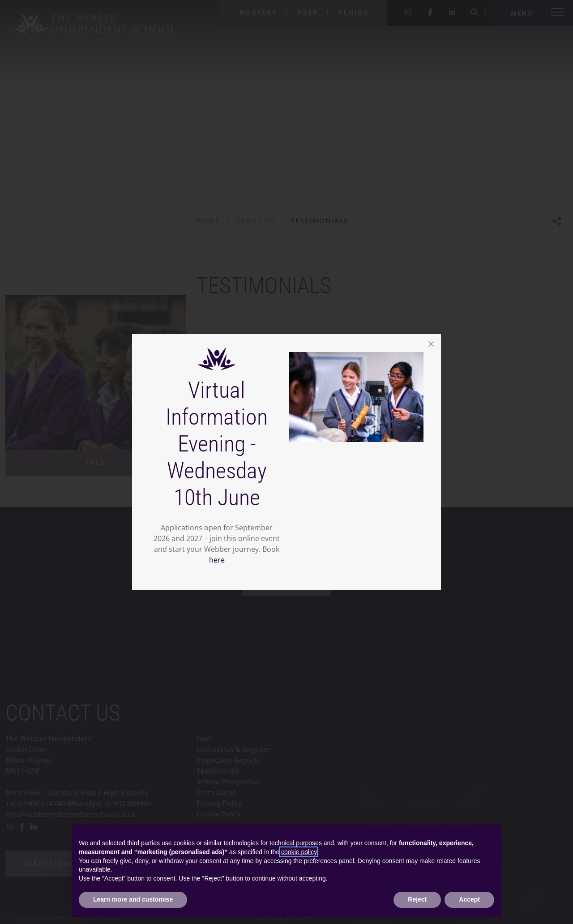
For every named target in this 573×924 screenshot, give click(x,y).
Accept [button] (469, 899)
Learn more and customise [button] (133, 899)
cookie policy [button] (299, 852)
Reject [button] (417, 899)
